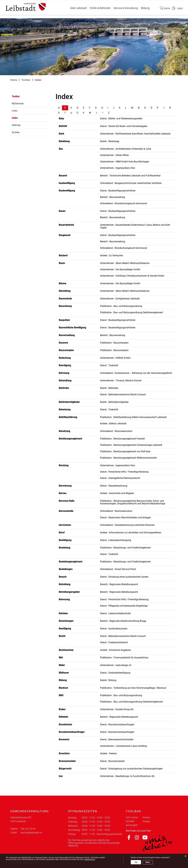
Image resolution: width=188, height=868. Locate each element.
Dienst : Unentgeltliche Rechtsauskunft (120, 478)
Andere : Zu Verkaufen (111, 255)
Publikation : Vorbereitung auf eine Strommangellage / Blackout (133, 688)
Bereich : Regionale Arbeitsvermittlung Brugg (123, 621)
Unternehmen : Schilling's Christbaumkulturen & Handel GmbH (132, 276)
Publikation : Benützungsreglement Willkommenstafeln (128, 458)
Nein (148, 862)
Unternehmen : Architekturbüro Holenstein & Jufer (126, 149)
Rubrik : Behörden (109, 388)
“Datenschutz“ (90, 859)
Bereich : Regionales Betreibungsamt (119, 584)
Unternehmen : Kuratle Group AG (117, 709)
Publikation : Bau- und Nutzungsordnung (121, 306)
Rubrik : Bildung (108, 680)
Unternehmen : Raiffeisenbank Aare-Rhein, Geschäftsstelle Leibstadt (135, 134)
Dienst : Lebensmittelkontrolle (115, 613)
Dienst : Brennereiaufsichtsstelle (117, 739)
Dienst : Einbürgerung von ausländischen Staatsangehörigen (131, 769)
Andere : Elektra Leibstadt (113, 423)
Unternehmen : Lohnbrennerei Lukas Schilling (123, 746)
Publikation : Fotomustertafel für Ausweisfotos (124, 658)
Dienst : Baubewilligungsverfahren (118, 191)
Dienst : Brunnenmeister (112, 761)
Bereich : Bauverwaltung (113, 197)
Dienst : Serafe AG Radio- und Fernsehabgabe (124, 126)
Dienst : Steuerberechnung (114, 486)
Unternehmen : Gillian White (114, 155)
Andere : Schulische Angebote (115, 650)
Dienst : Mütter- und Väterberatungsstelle (121, 119)
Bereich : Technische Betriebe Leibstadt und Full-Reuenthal (130, 176)
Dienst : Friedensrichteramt (114, 642)
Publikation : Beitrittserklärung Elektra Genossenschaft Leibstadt (133, 417)
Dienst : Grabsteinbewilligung (115, 673)
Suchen (16, 132)
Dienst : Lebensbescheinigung (116, 540)
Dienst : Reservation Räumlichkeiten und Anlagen (125, 517)
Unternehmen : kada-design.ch (116, 665)
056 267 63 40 (28, 829)
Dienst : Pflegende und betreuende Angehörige (124, 606)
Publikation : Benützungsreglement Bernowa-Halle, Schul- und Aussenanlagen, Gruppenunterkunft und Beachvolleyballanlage (133, 502)
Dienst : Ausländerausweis (114, 629)
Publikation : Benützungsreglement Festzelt (122, 439)
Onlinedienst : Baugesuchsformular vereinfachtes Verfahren (131, 183)
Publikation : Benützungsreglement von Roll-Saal (125, 451)
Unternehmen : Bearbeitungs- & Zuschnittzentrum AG (127, 776)
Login (180, 8)
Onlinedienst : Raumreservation (116, 431)
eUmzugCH (132, 825)
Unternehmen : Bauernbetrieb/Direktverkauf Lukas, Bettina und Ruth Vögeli (135, 226)
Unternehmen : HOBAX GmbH (115, 358)
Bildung (145, 8)
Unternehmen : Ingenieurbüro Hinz (118, 168)
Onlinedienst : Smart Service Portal (118, 569)
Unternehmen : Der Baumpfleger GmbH (120, 269)
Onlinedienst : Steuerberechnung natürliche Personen (127, 525)
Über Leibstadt (78, 8)
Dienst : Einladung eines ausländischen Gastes (124, 577)
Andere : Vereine (108, 753)
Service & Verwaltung (126, 8)
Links (15, 111)
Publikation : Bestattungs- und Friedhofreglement (125, 548)
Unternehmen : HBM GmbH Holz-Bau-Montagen (125, 162)
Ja (136, 862)
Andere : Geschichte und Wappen (117, 493)
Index (22, 118)
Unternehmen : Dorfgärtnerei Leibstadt (120, 299)
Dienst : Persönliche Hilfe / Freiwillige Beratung (124, 472)
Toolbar (16, 96)
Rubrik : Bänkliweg (110, 141)
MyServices (18, 103)
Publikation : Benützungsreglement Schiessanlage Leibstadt (131, 445)
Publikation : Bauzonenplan (114, 343)
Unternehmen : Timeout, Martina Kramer (121, 381)
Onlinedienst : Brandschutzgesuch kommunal (124, 203)
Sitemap (16, 125)
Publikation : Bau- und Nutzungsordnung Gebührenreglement (131, 312)
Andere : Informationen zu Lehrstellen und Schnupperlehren (131, 532)
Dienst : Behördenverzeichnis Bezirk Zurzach (123, 394)
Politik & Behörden (100, 8)
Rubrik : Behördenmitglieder (114, 402)
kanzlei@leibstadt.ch (31, 833)
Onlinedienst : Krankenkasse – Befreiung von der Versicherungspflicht (136, 373)
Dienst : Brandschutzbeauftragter (117, 724)
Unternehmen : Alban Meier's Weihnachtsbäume (125, 263)
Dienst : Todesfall (109, 365)
